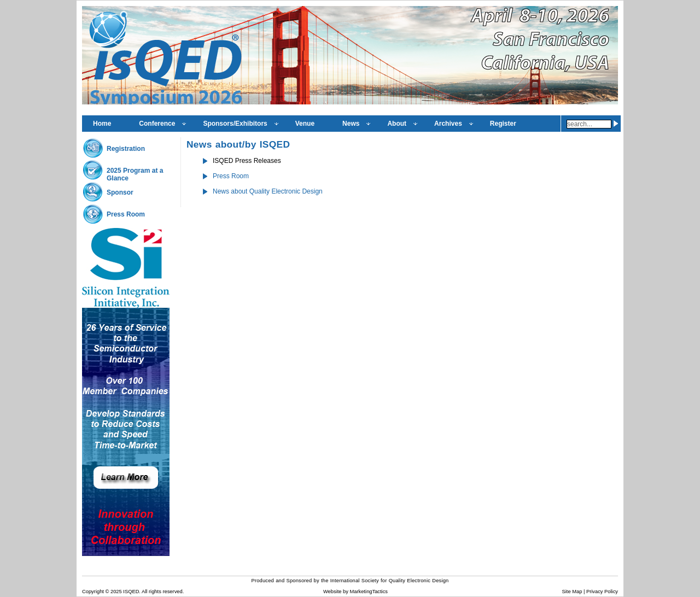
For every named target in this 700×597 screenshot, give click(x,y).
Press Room (126, 214)
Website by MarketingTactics (355, 592)
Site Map (572, 592)
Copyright (93, 592)
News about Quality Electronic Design (268, 191)
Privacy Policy (602, 592)
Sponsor (120, 192)
